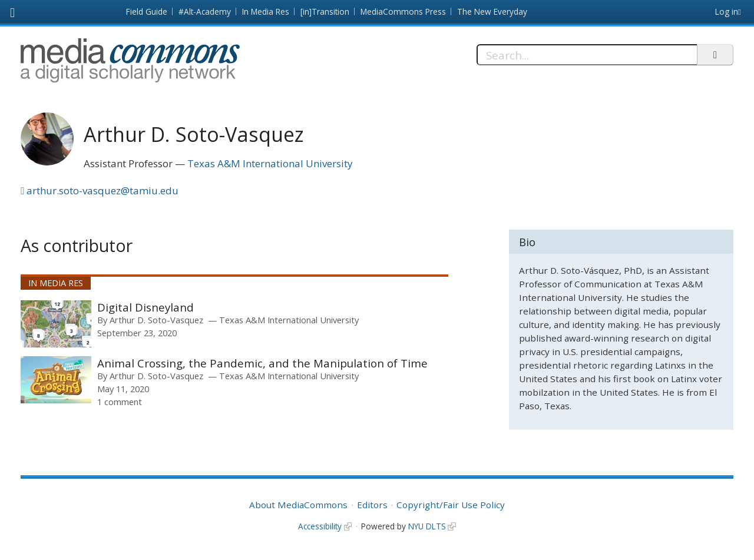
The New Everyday (492, 11)
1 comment (120, 402)
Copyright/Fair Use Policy (451, 505)
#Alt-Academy (205, 11)
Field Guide (147, 11)
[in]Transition (325, 11)
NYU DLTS (427, 526)
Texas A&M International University (270, 163)
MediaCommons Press (403, 11)
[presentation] (56, 324)
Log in (727, 11)
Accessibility (320, 526)
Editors (372, 505)
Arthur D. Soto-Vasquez (156, 320)
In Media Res (266, 11)
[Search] (587, 55)
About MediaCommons (298, 505)
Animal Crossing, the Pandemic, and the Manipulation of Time (262, 363)
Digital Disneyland (145, 307)
